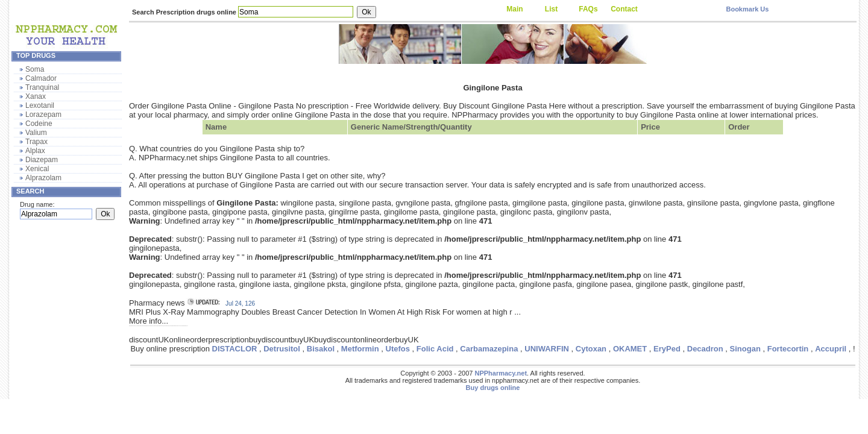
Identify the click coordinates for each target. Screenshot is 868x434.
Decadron (705, 349)
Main (514, 9)
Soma (35, 69)
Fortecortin (788, 349)
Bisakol (321, 349)
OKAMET (630, 349)
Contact (624, 9)
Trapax (36, 142)
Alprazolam (43, 178)
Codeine (39, 124)
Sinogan (745, 349)
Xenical (37, 169)
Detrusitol (282, 349)
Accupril (831, 349)
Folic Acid (435, 349)
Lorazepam (43, 115)
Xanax (36, 96)
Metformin (360, 349)
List (551, 9)
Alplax (35, 151)
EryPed (667, 349)
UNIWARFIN (547, 349)
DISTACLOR (235, 349)
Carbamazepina (489, 349)
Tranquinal (42, 87)
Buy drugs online (493, 388)
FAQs (588, 9)
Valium (36, 133)
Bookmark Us (747, 9)
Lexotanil (40, 105)
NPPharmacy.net (501, 373)
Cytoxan (591, 349)
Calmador (41, 78)
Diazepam (42, 160)
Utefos (398, 349)
